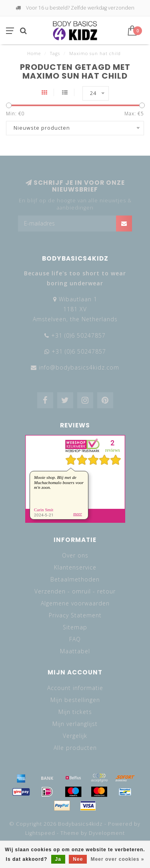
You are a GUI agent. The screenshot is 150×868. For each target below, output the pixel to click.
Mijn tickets (75, 712)
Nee (78, 859)
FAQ (75, 639)
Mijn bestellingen (75, 700)
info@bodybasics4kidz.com (79, 367)
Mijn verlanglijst (75, 724)
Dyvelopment (107, 833)
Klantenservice (75, 567)
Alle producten (75, 748)
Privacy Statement (75, 615)
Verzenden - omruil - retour (75, 591)
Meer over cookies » (118, 859)
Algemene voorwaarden (75, 603)
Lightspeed (40, 833)
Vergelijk (75, 736)
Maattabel (75, 651)
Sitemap (75, 627)
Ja (58, 859)
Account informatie (75, 688)
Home (34, 53)
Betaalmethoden (75, 579)
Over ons (75, 555)
